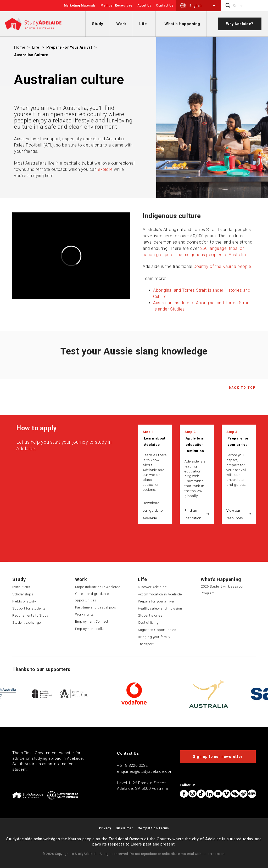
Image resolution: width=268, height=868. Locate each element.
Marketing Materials (80, 5)
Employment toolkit (90, 629)
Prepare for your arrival (69, 47)
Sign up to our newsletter (218, 757)
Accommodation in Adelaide (160, 594)
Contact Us (165, 5)
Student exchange (27, 622)
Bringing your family (154, 637)
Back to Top (242, 388)
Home (19, 47)
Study (98, 24)
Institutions (21, 587)
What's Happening (182, 24)
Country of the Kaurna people (222, 266)
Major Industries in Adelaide (98, 587)
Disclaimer (124, 828)
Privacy (105, 828)
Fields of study (24, 601)
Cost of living (148, 622)
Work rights (85, 614)
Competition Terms (153, 828)
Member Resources (117, 5)
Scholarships (23, 594)
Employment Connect (92, 621)
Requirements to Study (30, 615)
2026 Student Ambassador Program (222, 590)
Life (143, 24)
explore (105, 169)
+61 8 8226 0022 (132, 765)
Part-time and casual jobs (96, 607)
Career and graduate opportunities (92, 597)
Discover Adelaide (152, 587)
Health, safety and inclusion (160, 608)
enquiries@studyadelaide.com (145, 771)
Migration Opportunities (157, 630)
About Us (144, 5)
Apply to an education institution (196, 444)
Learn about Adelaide (155, 441)
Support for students (29, 608)
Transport (146, 644)
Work (121, 24)
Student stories (150, 615)
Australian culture (31, 55)
